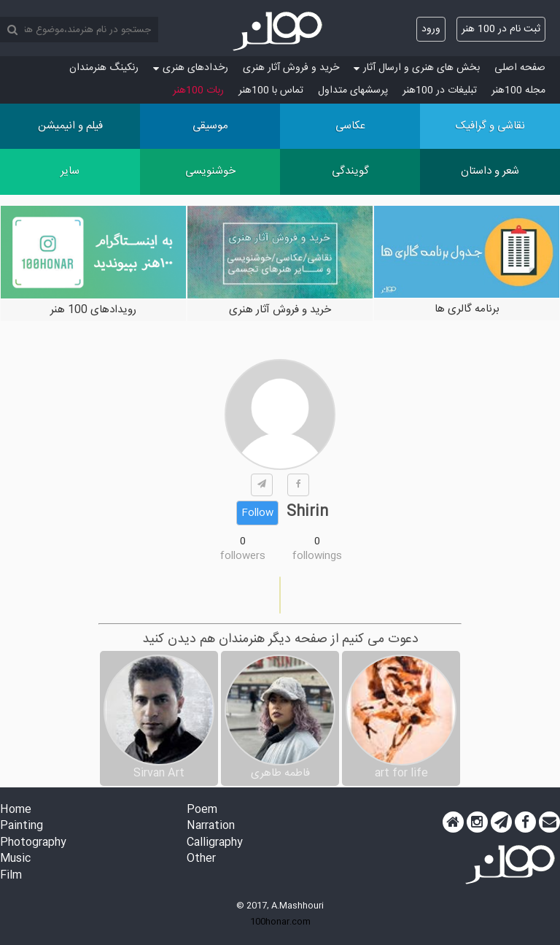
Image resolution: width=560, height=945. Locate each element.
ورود (431, 29)
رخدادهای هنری (191, 68)
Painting (22, 826)
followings (317, 556)
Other (201, 859)
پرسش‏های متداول (353, 90)
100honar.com (280, 922)
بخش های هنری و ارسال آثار (417, 68)
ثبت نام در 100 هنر (501, 29)
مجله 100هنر (518, 90)
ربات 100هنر (198, 90)
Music (15, 859)
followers (243, 556)
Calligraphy (215, 843)
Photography (33, 843)
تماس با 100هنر (271, 90)
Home (16, 810)
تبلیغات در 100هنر (440, 90)
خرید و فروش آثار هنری (291, 68)
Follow (257, 513)
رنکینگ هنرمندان (104, 68)
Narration (211, 826)
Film (11, 876)
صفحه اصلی (520, 68)
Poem (202, 810)
